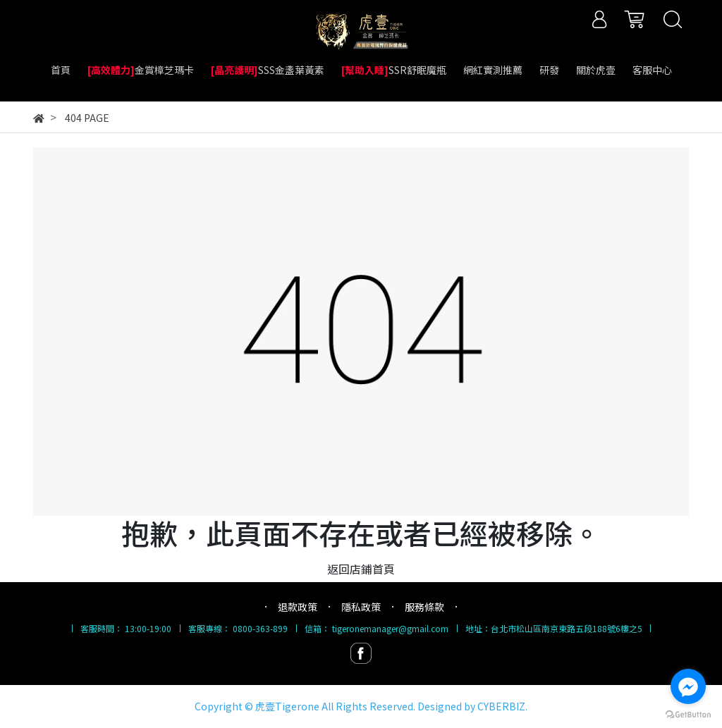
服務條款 (424, 607)
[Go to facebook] (688, 686)
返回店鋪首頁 (361, 569)
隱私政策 (361, 607)
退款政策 (298, 607)
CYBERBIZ (501, 706)
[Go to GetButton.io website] (688, 714)
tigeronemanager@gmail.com (390, 628)
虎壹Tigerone (287, 706)
